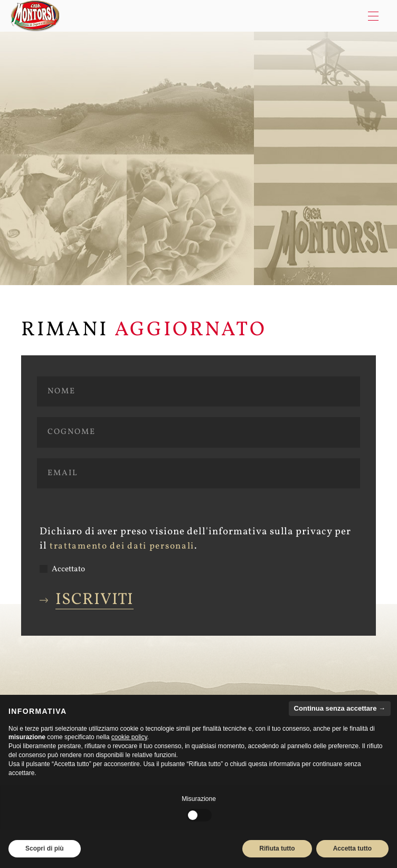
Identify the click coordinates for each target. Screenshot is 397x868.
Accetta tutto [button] (352, 848)
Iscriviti (94, 600)
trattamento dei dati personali (122, 546)
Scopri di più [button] (45, 848)
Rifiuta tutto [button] (277, 848)
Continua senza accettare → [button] (340, 708)
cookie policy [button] (129, 737)
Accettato (62, 569)
